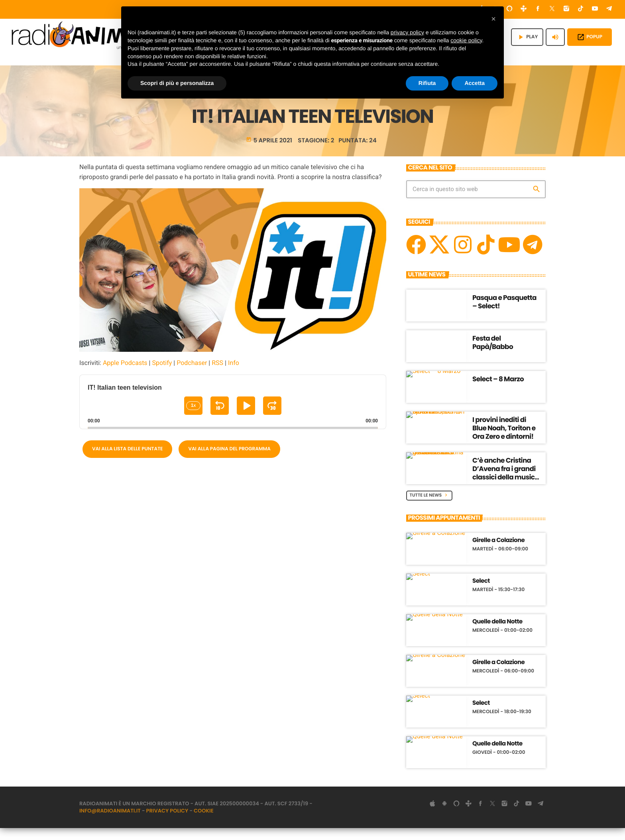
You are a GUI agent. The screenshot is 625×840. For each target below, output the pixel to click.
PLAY (527, 37)
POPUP (590, 37)
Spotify (162, 375)
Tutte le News (429, 507)
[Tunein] (524, 9)
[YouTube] (595, 9)
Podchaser (192, 375)
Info (234, 375)
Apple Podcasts (125, 375)
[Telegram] (609, 9)
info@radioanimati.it (110, 823)
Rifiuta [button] (427, 83)
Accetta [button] (475, 83)
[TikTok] (581, 9)
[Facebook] (538, 9)
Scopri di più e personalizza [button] (177, 83)
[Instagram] (566, 9)
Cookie (204, 823)
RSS (217, 375)
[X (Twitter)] (552, 9)
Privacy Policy (167, 823)
